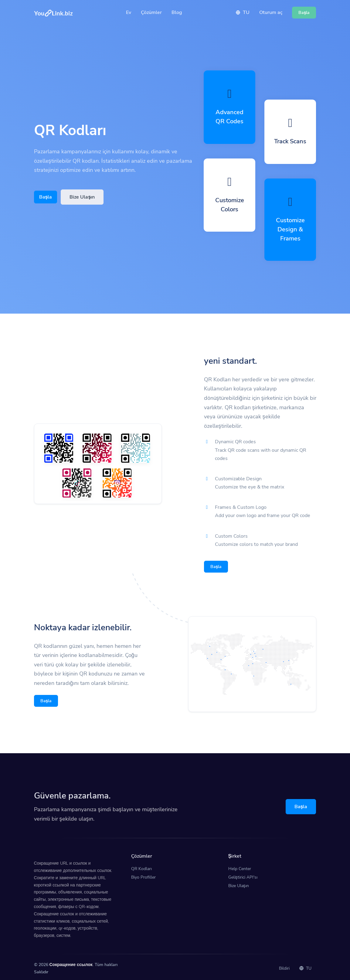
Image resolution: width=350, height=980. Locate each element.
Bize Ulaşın (82, 197)
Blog (177, 12)
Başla (46, 197)
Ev (129, 12)
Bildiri (284, 965)
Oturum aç (271, 12)
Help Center (240, 866)
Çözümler (151, 12)
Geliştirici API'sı (243, 874)
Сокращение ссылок (71, 962)
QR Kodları (141, 866)
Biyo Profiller (143, 874)
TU (243, 12)
